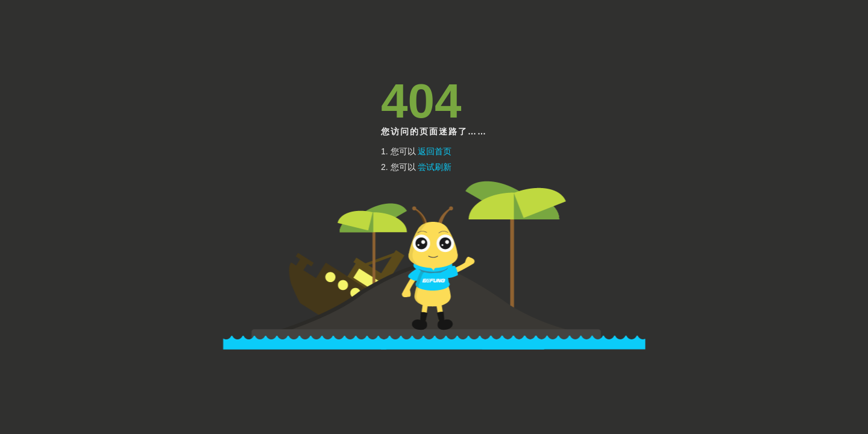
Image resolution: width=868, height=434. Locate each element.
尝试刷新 (435, 167)
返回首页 (435, 151)
